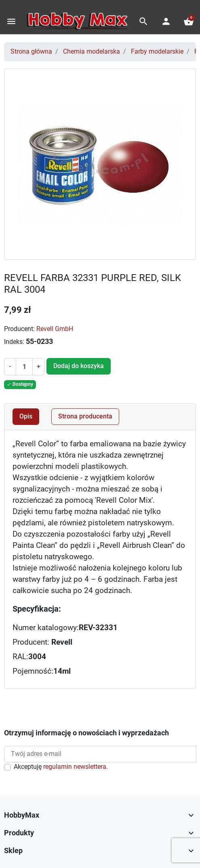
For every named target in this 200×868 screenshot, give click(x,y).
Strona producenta (85, 416)
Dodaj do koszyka (79, 366)
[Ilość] (24, 367)
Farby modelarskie (157, 52)
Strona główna (31, 52)
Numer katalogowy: (46, 628)
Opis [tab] (26, 416)
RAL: (20, 657)
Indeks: (14, 342)
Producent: (19, 329)
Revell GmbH (55, 329)
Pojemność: (33, 671)
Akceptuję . (61, 767)
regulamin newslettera (75, 767)
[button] (143, 21)
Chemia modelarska (92, 52)
